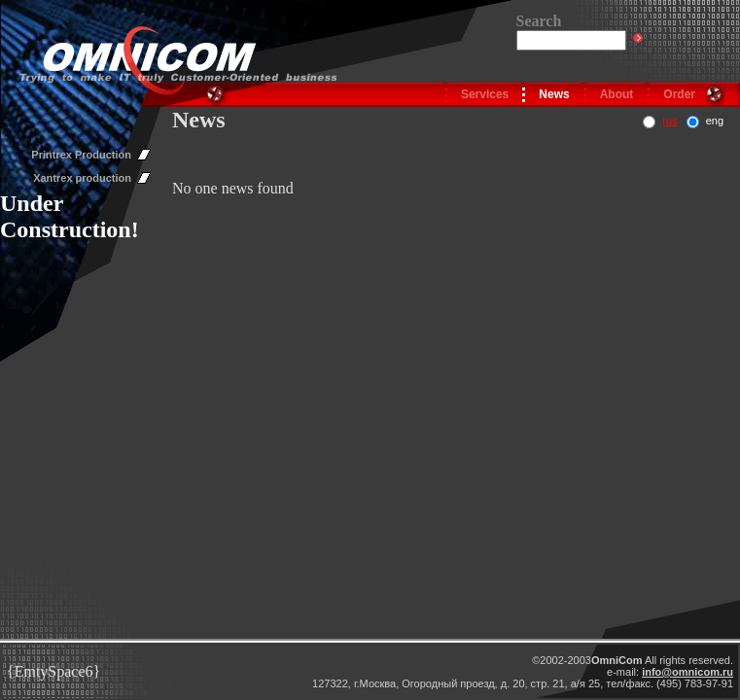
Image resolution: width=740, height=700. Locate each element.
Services (485, 94)
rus (670, 121)
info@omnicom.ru (687, 672)
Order (679, 94)
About (617, 94)
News (554, 94)
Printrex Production (81, 155)
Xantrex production (82, 178)
